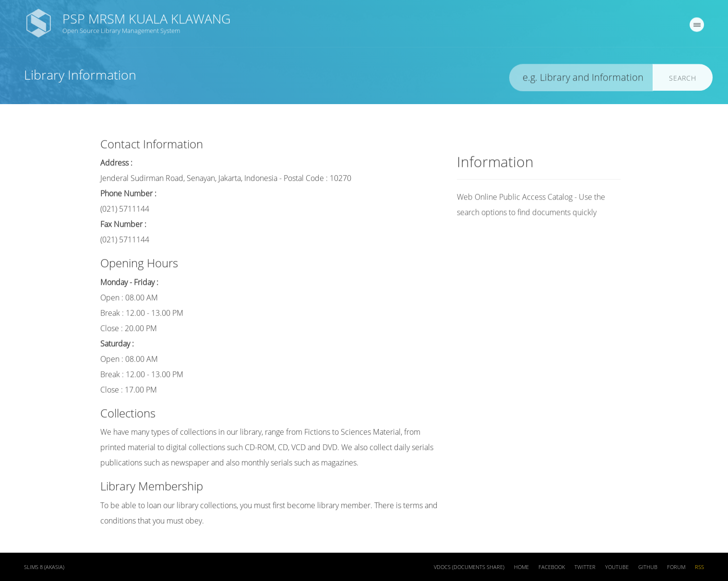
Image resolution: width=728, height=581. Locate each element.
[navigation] (697, 26)
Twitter (585, 569)
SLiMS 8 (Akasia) (44, 569)
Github (648, 569)
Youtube (617, 569)
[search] (581, 79)
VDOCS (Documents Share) (469, 569)
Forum (676, 569)
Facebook (552, 569)
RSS (699, 569)
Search (683, 80)
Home (521, 569)
